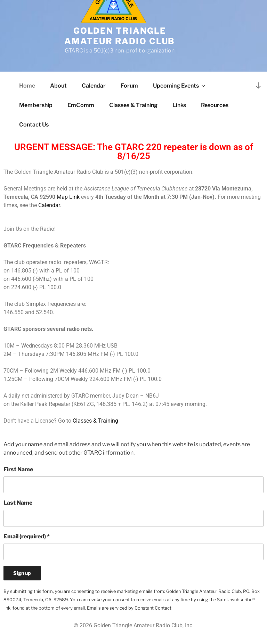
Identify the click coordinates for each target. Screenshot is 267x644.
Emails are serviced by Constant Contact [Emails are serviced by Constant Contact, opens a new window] (129, 608)
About (58, 86)
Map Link (68, 197)
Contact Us (34, 125)
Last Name (18, 503)
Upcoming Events (180, 86)
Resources (215, 105)
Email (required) (27, 536)
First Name (18, 469)
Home (27, 86)
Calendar (94, 86)
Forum (129, 86)
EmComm (81, 105)
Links (179, 105)
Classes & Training (133, 105)
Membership (36, 105)
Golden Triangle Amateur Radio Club (120, 36)
